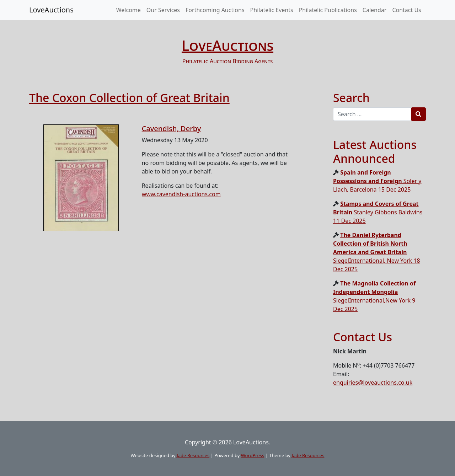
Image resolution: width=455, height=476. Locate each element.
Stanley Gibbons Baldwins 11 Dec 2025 (378, 212)
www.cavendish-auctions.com (181, 194)
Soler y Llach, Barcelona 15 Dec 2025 (377, 181)
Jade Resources (193, 455)
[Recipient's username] (372, 114)
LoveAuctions (51, 10)
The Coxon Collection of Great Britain (129, 98)
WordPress (253, 455)
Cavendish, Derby (172, 129)
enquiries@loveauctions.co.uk (373, 383)
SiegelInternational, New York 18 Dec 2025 (377, 252)
